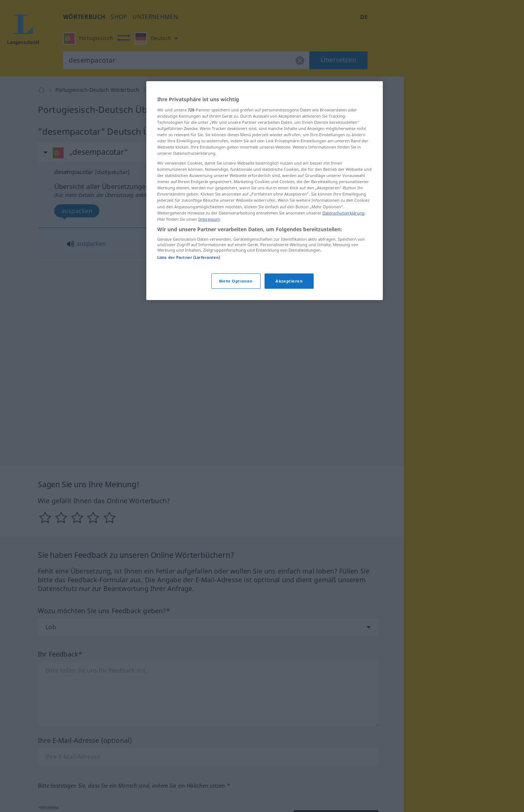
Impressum (209, 219)
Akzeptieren (289, 281)
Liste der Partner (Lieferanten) (189, 257)
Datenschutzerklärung (344, 213)
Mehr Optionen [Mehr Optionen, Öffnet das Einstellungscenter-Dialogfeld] (236, 281)
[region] (265, 191)
